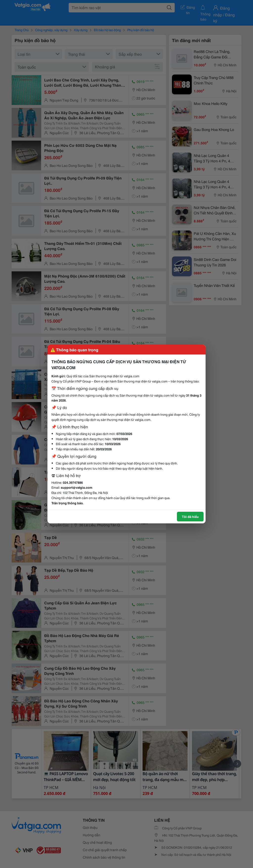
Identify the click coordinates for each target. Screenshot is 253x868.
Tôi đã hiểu (190, 516)
